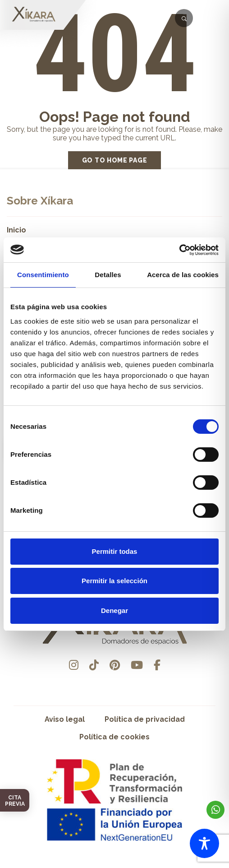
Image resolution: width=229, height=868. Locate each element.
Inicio (16, 230)
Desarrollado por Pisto (115, 865)
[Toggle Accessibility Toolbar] (204, 843)
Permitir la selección (114, 581)
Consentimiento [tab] (43, 275)
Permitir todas (115, 551)
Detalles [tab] (108, 275)
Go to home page (115, 160)
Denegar (114, 610)
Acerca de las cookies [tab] (183, 275)
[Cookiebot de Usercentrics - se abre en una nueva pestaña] (179, 250)
